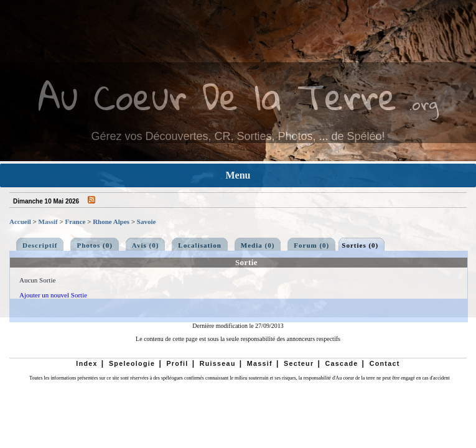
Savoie (147, 222)
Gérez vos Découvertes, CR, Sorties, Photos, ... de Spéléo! (238, 136)
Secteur (299, 363)
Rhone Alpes (111, 222)
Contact (385, 363)
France (75, 222)
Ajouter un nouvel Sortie (53, 295)
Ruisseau (218, 363)
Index (87, 363)
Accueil (20, 222)
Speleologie (132, 363)
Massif (48, 222)
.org (424, 104)
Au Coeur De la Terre (217, 96)
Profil (177, 363)
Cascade (341, 363)
